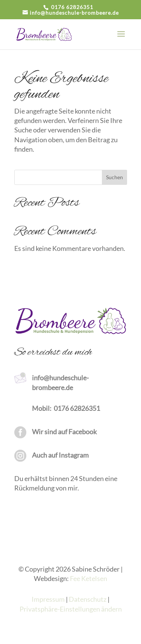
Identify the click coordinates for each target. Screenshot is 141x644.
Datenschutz (88, 599)
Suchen (114, 177)
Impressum (48, 599)
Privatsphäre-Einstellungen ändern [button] (71, 609)
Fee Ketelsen (89, 578)
